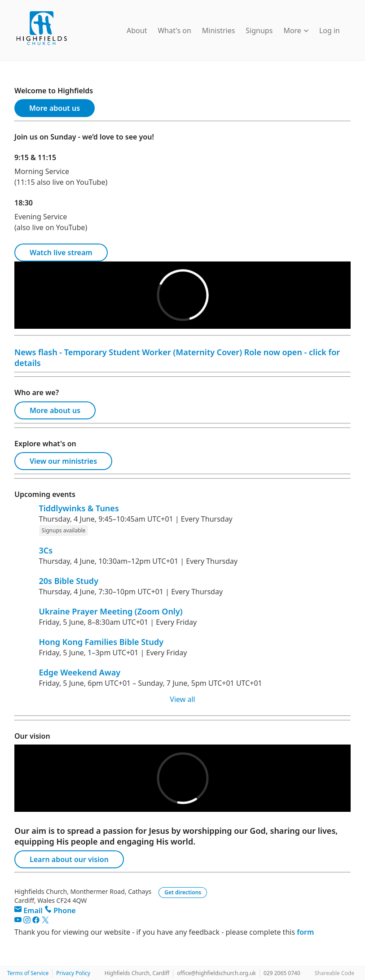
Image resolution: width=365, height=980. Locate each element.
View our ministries (63, 461)
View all (182, 699)
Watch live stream (61, 253)
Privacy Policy (73, 973)
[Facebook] (37, 921)
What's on (174, 30)
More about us (55, 108)
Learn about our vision (69, 859)
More (296, 30)
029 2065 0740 (282, 973)
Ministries (219, 30)
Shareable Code (334, 973)
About (137, 30)
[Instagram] (28, 921)
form (305, 932)
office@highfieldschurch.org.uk (216, 973)
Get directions (183, 892)
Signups (259, 30)
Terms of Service (28, 973)
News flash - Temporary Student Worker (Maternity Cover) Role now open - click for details (177, 357)
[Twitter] (45, 921)
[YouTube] (19, 921)
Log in (330, 30)
